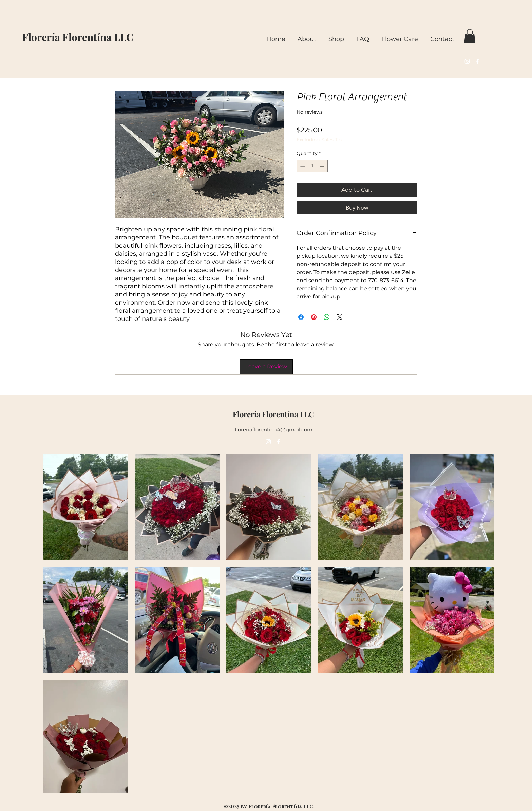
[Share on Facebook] (301, 317)
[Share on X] (340, 317)
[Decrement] (302, 166)
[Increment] (322, 166)
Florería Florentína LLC (78, 37)
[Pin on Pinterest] (314, 317)
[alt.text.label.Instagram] (467, 61)
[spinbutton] (312, 166)
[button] (470, 36)
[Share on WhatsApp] (327, 317)
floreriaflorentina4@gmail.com (274, 430)
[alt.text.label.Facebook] (477, 61)
